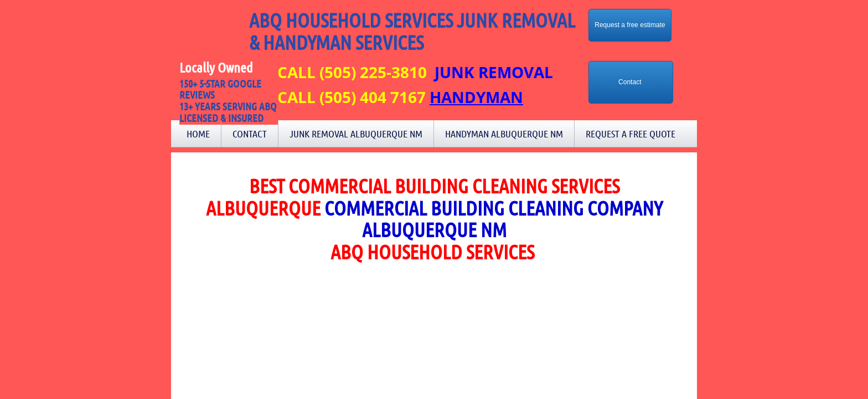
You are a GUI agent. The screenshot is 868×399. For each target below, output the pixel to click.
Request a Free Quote (631, 134)
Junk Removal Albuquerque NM (356, 134)
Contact (250, 134)
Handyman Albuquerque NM (504, 134)
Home (198, 134)
